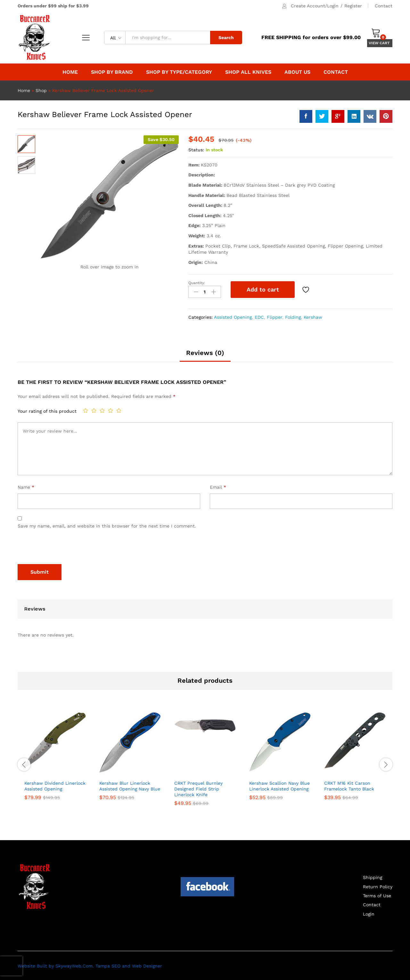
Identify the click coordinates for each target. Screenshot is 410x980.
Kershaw (313, 316)
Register (353, 6)
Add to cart (263, 289)
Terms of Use (377, 895)
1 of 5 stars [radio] (86, 410)
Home (70, 72)
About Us (297, 72)
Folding (293, 316)
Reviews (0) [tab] (205, 352)
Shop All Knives (248, 72)
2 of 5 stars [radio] (94, 410)
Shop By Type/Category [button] (179, 72)
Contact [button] (336, 72)
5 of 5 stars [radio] (119, 410)
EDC (259, 316)
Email (218, 486)
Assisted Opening (233, 316)
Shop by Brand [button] (112, 72)
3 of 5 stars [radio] (102, 410)
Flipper (275, 316)
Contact (384, 6)
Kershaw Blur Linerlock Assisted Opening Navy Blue (130, 785)
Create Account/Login (315, 6)
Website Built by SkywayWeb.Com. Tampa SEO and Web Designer (90, 965)
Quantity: (197, 283)
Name (26, 486)
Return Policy (378, 886)
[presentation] (66, 548)
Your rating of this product (47, 410)
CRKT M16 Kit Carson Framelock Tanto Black (349, 785)
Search (226, 38)
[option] (55, 760)
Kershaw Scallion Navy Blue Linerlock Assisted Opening (279, 785)
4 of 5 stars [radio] (111, 410)
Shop (41, 90)
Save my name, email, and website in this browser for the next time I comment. (107, 525)
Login (369, 913)
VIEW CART (380, 43)
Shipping (373, 877)
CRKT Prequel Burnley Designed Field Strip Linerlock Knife (198, 788)
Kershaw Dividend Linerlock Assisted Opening (55, 785)
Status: (196, 150)
